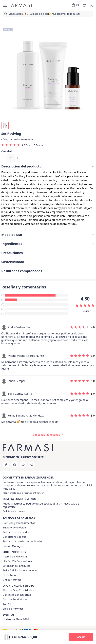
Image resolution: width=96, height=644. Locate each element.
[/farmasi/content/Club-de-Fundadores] (15, 599)
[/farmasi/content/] (13, 546)
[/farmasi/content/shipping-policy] (14, 528)
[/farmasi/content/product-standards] (17, 566)
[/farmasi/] (20, 5)
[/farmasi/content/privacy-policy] (16, 532)
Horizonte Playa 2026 (16, 619)
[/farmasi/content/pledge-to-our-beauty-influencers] (9, 575)
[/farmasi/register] (23, 493)
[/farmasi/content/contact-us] (17, 595)
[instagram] (15, 465)
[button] (81, 637)
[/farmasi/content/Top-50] (7, 604)
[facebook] (6, 465)
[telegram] (32, 465)
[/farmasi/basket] (84, 5)
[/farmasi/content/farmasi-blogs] (13, 609)
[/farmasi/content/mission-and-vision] (17, 561)
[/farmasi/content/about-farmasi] (15, 557)
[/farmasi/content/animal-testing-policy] (22, 541)
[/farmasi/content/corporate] (20, 570)
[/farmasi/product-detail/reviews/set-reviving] (48, 435)
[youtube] (23, 465)
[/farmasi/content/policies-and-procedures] (19, 523)
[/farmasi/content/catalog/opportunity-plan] (18, 590)
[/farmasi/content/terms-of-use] (15, 537)
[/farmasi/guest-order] (14, 511)
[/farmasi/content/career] (12, 580)
